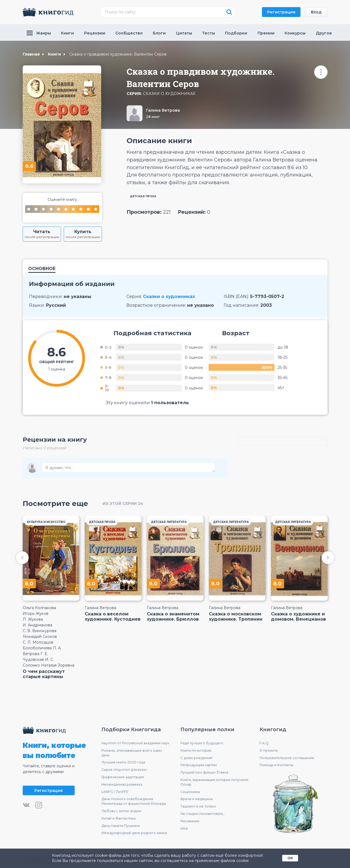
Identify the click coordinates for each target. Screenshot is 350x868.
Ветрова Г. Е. (35, 654)
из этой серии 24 (123, 504)
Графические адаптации (123, 777)
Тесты (208, 33)
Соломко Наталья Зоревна (49, 665)
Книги (67, 33)
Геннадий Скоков (40, 636)
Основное (42, 269)
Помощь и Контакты (276, 765)
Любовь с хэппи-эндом (121, 811)
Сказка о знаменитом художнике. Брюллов (173, 617)
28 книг (153, 117)
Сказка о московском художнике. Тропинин (236, 617)
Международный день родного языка (134, 833)
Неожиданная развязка (122, 784)
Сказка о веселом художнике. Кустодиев (113, 617)
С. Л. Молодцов (38, 642)
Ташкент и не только (198, 806)
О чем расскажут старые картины (44, 674)
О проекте (269, 750)
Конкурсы (295, 33)
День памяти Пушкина (121, 826)
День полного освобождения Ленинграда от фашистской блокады (134, 801)
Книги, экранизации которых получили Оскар (214, 782)
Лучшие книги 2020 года (123, 762)
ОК (290, 858)
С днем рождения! (196, 758)
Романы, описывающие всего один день (132, 753)
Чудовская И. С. (38, 659)
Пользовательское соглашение (287, 758)
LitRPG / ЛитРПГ (115, 792)
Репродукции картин (199, 765)
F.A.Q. (264, 743)
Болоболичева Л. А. (42, 648)
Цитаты (184, 33)
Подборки (236, 33)
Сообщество (129, 33)
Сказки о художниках (169, 94)
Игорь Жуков (36, 614)
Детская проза (143, 196)
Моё (184, 828)
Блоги (159, 33)
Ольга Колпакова (39, 608)
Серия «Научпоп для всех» (124, 770)
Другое (324, 33)
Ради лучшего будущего (202, 743)
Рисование (190, 821)
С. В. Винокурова (40, 631)
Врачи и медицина (197, 799)
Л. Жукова (33, 619)
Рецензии (95, 33)
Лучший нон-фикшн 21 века (204, 772)
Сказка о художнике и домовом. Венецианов (298, 617)
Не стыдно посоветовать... (203, 814)
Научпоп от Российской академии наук (135, 743)
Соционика (190, 792)
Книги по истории (196, 750)
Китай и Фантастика (119, 818)
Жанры (39, 33)
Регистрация (281, 12)
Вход (316, 12)
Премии (266, 33)
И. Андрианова (37, 625)
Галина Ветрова (163, 110)
